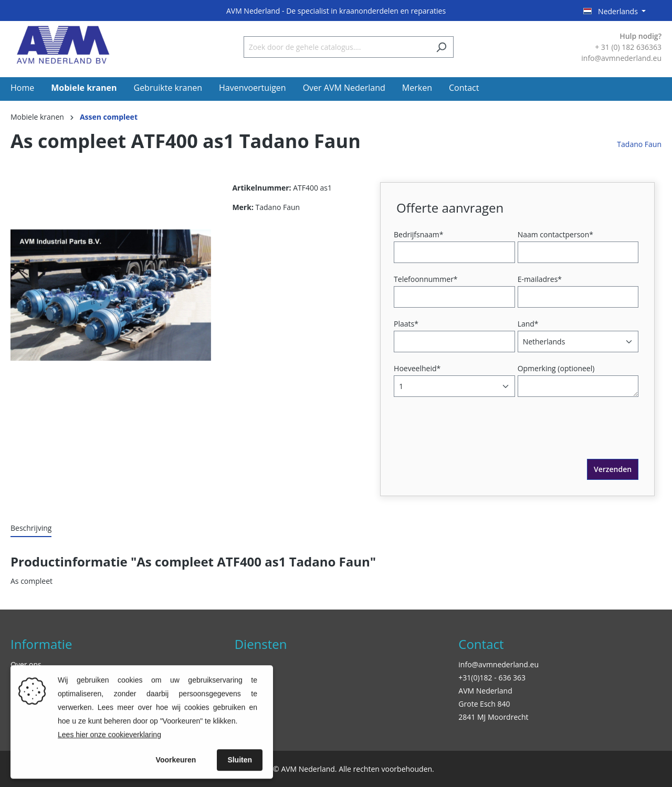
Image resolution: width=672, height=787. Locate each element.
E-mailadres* (540, 279)
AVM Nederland (485, 691)
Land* (528, 324)
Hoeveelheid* (417, 368)
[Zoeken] (441, 47)
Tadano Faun (639, 144)
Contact (481, 644)
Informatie (41, 644)
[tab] (31, 528)
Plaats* (406, 324)
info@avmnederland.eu (498, 664)
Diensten (261, 644)
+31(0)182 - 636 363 (492, 678)
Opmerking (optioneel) (556, 368)
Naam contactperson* (555, 234)
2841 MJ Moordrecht (493, 717)
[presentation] (476, 438)
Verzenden (613, 469)
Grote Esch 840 (484, 704)
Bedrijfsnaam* (418, 234)
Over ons (26, 664)
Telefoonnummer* (426, 279)
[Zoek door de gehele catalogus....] (337, 47)
